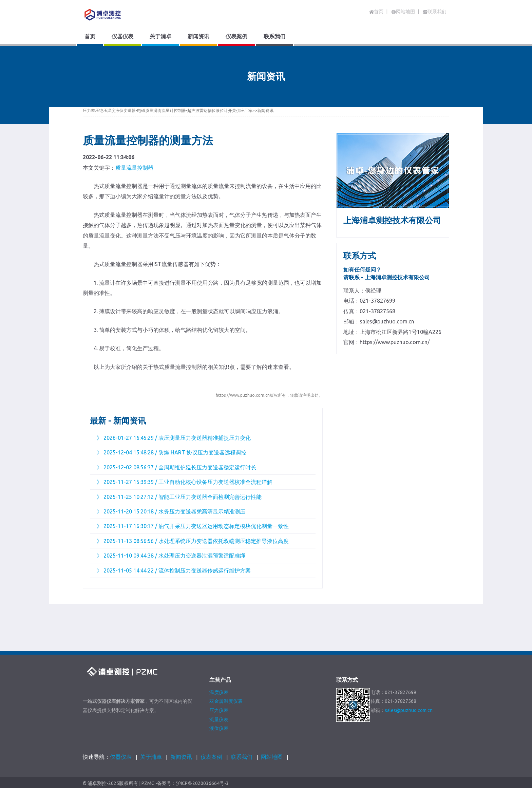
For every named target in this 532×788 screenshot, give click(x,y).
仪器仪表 (121, 757)
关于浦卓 (151, 757)
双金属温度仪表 (226, 701)
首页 (376, 12)
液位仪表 (219, 728)
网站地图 (272, 757)
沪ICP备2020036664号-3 (202, 783)
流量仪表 (219, 719)
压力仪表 (219, 710)
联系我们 (242, 757)
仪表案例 (211, 757)
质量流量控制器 (134, 168)
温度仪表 (219, 692)
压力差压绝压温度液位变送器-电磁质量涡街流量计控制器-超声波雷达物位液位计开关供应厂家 (168, 110)
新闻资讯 (265, 110)
